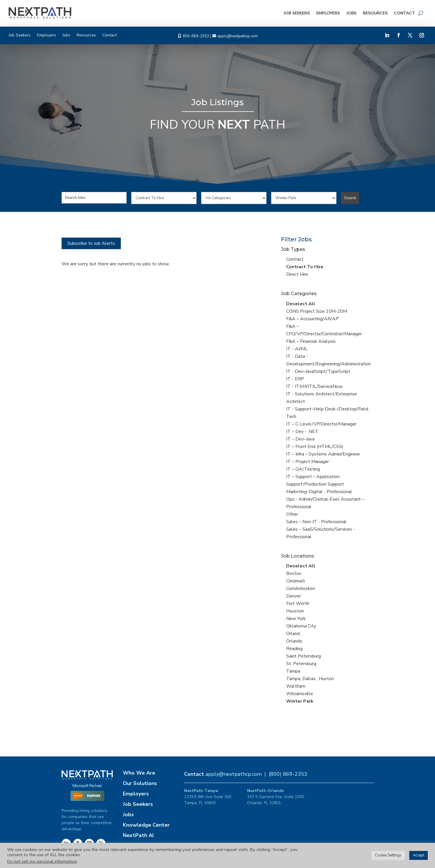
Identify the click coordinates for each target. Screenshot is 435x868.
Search (350, 198)
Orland (293, 634)
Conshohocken (301, 588)
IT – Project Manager (308, 462)
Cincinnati (296, 581)
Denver (294, 596)
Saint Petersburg (303, 656)
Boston (294, 573)
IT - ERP (295, 379)
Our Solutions (140, 783)
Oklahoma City (301, 626)
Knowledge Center (146, 825)
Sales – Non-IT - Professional (316, 522)
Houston (295, 611)
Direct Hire (297, 274)
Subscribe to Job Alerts (91, 243)
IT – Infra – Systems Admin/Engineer (323, 454)
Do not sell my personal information (42, 861)
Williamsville (300, 694)
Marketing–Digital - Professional (319, 492)
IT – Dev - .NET (302, 432)
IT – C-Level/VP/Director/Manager (321, 424)
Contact (405, 13)
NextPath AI (138, 835)
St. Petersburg (301, 664)
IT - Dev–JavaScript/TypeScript (318, 371)
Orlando (294, 641)
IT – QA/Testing (303, 469)
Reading (294, 649)
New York (296, 619)
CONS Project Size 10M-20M (317, 311)
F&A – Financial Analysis (311, 341)
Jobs (351, 13)
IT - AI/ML (297, 349)
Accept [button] (419, 855)
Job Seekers (297, 13)
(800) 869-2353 (288, 774)
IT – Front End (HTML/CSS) (315, 447)
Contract (295, 259)
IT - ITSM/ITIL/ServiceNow (314, 386)
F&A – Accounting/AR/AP (312, 319)
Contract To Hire (305, 267)
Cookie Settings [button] (388, 855)
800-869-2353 (196, 36)
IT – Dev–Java (300, 439)
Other (292, 514)
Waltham (296, 686)
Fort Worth (298, 604)
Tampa (293, 671)
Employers (328, 13)
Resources (375, 13)
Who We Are (139, 773)
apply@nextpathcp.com (238, 36)
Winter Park (300, 701)
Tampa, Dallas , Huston (310, 679)
